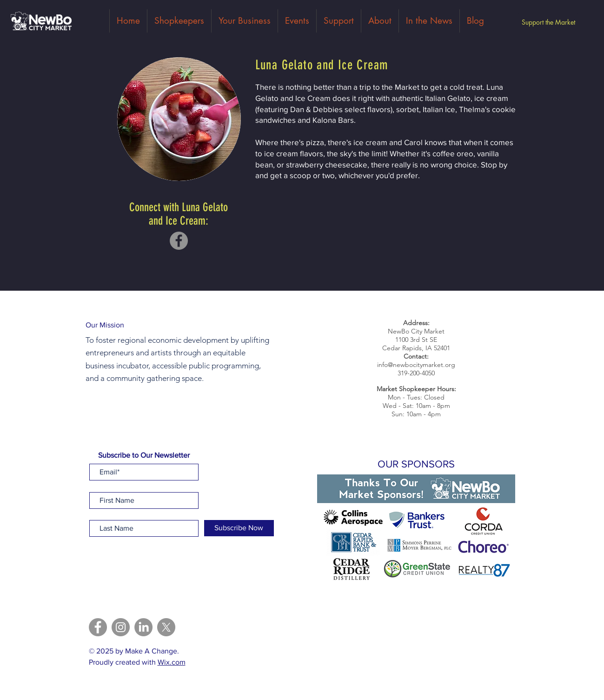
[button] (416, 530)
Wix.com (172, 662)
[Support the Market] (548, 22)
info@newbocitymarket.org (416, 365)
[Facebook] (179, 241)
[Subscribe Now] (239, 528)
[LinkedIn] (143, 627)
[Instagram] (121, 627)
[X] (166, 627)
